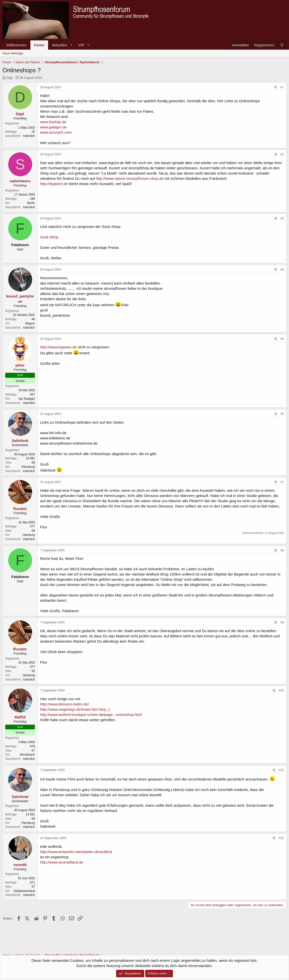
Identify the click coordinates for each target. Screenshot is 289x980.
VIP (81, 45)
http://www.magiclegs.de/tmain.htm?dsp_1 (75, 709)
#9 (282, 622)
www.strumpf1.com (56, 132)
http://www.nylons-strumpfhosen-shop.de (130, 178)
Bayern (30, 323)
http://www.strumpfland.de (62, 862)
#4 (282, 270)
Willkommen (16, 45)
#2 (282, 154)
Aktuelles (59, 45)
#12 (281, 838)
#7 (282, 482)
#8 (282, 550)
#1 (282, 87)
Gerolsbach (27, 755)
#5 (282, 339)
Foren (39, 45)
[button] (71, 45)
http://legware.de (54, 184)
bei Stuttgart (27, 399)
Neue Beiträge (13, 53)
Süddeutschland (24, 891)
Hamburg (29, 535)
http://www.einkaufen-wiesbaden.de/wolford (76, 852)
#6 (282, 414)
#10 (281, 690)
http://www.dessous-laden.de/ (65, 704)
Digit (9, 78)
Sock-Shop (49, 237)
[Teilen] (276, 87)
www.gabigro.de (53, 127)
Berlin (31, 203)
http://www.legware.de (58, 347)
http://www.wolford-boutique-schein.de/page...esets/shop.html (91, 715)
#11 (281, 770)
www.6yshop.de (53, 122)
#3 (282, 218)
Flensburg (28, 467)
